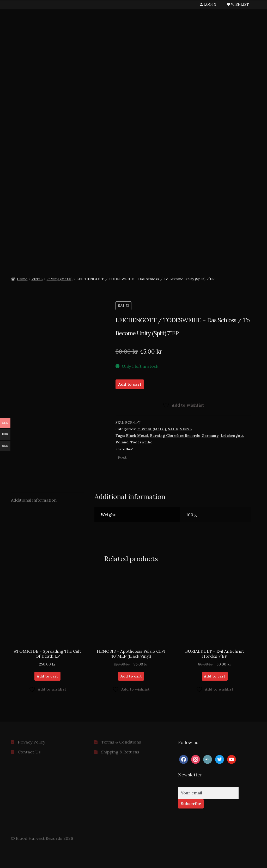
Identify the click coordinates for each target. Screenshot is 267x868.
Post (122, 457)
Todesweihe (141, 442)
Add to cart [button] (47, 676)
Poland (122, 442)
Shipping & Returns (120, 752)
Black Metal (137, 436)
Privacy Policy (31, 742)
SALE (173, 429)
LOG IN (208, 5)
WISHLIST (238, 5)
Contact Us (29, 752)
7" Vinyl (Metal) (60, 279)
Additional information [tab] (34, 500)
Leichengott (232, 436)
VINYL (37, 279)
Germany (210, 436)
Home (22, 279)
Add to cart (130, 384)
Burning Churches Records (175, 436)
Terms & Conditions (121, 742)
